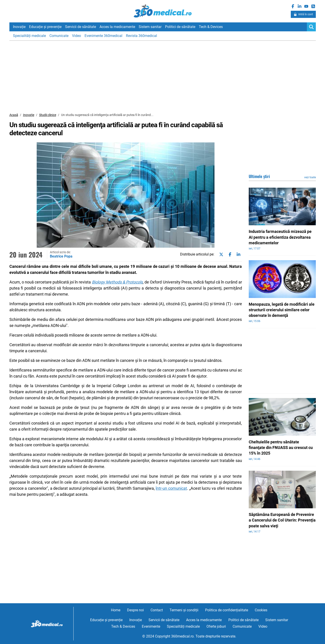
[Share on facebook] (229, 255)
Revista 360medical (141, 36)
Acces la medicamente (117, 27)
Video (76, 36)
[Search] (311, 27)
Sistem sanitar (150, 27)
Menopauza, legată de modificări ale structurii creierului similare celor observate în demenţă (282, 310)
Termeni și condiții (184, 610)
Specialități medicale (29, 36)
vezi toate (310, 177)
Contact (157, 610)
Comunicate (59, 36)
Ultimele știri (259, 176)
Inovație (19, 27)
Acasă (14, 115)
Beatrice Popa (61, 256)
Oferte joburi (216, 626)
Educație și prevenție (45, 27)
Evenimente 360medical (103, 36)
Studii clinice (48, 115)
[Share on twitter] (220, 255)
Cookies (261, 610)
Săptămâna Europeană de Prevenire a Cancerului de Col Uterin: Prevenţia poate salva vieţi (282, 520)
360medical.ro (162, 11)
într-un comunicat (171, 488)
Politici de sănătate (180, 27)
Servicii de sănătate (81, 27)
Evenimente (151, 626)
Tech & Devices (211, 27)
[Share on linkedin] (238, 255)
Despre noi (135, 610)
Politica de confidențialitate (227, 610)
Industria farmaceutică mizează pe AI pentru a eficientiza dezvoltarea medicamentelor (280, 237)
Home (116, 610)
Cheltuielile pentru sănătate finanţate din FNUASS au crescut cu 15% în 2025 (281, 448)
